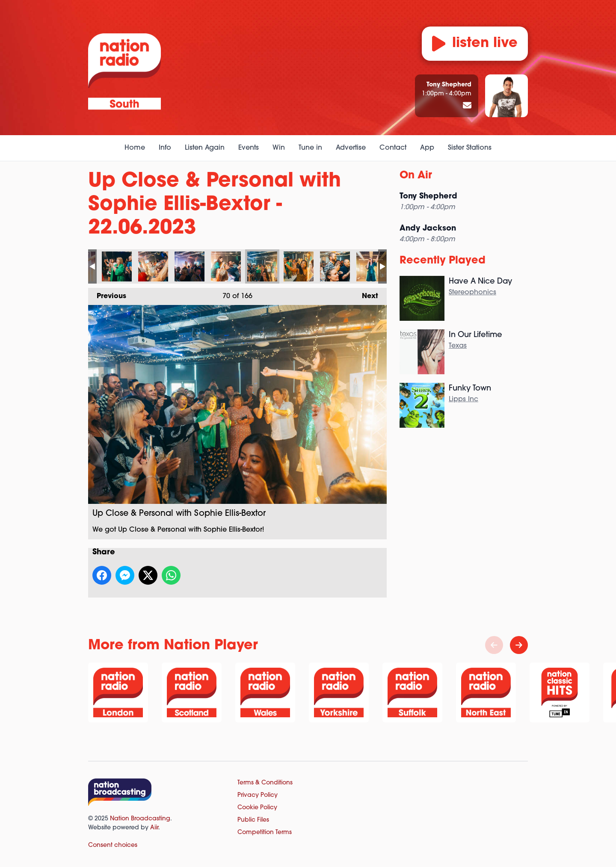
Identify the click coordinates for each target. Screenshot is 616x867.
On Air (416, 176)
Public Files (253, 820)
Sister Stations (470, 148)
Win (279, 148)
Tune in (310, 148)
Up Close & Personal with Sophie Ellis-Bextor (117, 266)
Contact (393, 148)
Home (135, 148)
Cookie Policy (257, 808)
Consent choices (113, 845)
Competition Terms (265, 833)
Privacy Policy (258, 795)
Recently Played (443, 261)
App (427, 148)
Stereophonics (472, 293)
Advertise (351, 148)
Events (249, 148)
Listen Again (205, 148)
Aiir (154, 828)
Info (165, 148)
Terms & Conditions (265, 783)
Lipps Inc (463, 399)
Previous (107, 294)
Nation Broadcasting (140, 819)
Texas (458, 346)
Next (366, 294)
